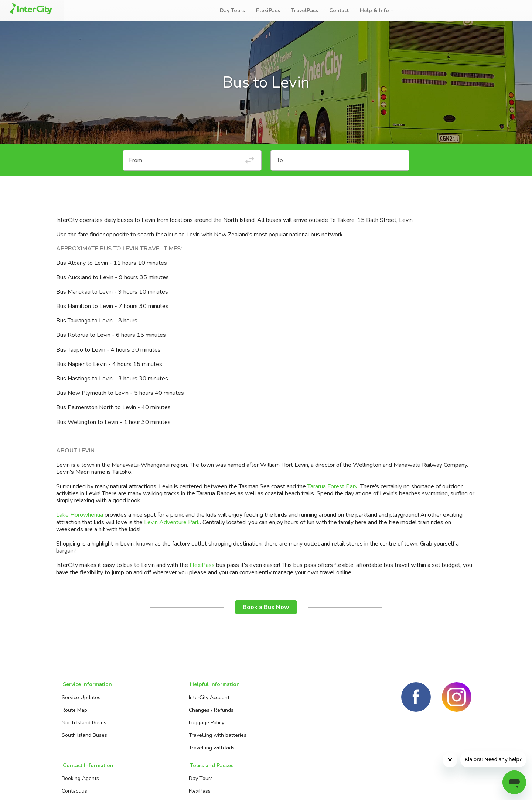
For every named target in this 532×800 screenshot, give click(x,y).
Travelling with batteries (166, 739)
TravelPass (308, 11)
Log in (511, 11)
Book (90, 10)
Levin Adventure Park (172, 528)
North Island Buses (83, 727)
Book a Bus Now (266, 613)
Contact (342, 11)
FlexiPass (271, 11)
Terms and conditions (413, 785)
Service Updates (80, 702)
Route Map (73, 714)
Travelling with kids (160, 752)
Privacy (462, 785)
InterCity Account (157, 702)
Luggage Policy (155, 727)
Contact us (226, 714)
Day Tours (235, 11)
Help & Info (380, 11)
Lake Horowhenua (80, 521)
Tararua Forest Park (332, 492)
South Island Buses (83, 739)
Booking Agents (232, 702)
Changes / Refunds (159, 714)
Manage (126, 10)
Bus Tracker (174, 10)
